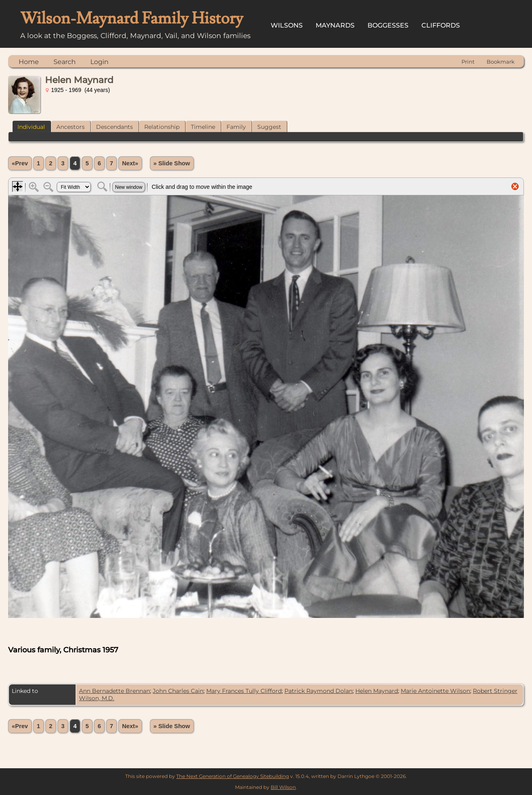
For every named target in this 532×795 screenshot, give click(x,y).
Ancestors (71, 127)
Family (236, 127)
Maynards (335, 25)
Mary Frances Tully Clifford (244, 691)
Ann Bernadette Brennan (114, 691)
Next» (130, 163)
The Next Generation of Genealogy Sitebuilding (233, 776)
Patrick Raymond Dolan (318, 691)
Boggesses (388, 25)
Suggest (269, 127)
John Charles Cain (178, 691)
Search (65, 62)
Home (29, 62)
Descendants (114, 127)
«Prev (20, 163)
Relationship (162, 127)
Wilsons (287, 25)
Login (99, 62)
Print (468, 62)
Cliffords (441, 25)
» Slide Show (172, 163)
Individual (31, 127)
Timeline (203, 127)
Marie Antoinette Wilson (435, 691)
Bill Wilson (283, 787)
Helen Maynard (377, 691)
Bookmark (501, 62)
